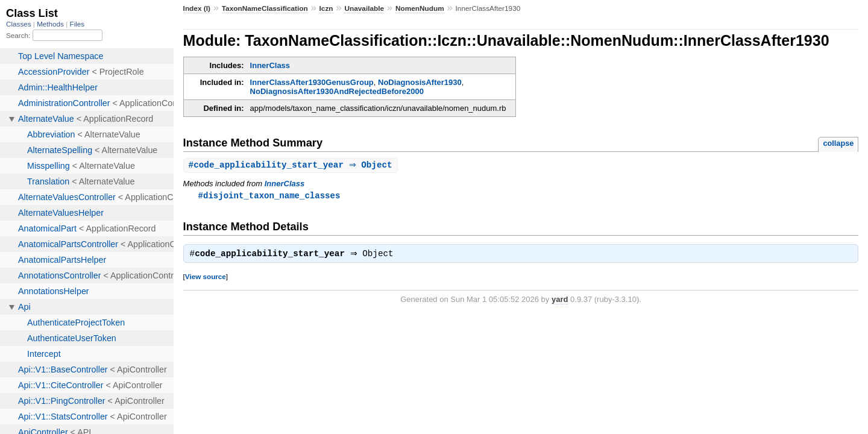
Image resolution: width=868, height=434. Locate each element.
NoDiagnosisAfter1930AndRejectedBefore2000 (337, 91)
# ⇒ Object (292, 165)
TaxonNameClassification (265, 8)
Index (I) (197, 8)
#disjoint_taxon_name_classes (269, 196)
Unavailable (364, 8)
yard (560, 302)
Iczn (326, 8)
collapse (838, 143)
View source (206, 279)
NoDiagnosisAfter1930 (420, 82)
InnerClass (270, 65)
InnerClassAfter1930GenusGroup (312, 82)
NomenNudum (420, 8)
